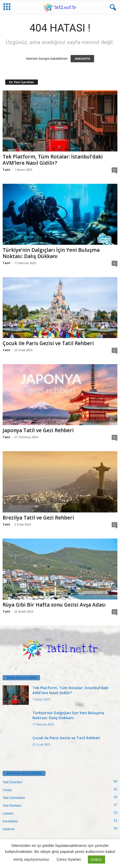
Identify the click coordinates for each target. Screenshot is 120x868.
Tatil (6, 170)
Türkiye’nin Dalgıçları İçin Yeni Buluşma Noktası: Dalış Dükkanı (51, 253)
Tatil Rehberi (12, 806)
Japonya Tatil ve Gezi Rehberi (38, 430)
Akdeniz (9, 829)
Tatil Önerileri (13, 782)
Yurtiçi (7, 790)
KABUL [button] (97, 860)
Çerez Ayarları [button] (69, 859)
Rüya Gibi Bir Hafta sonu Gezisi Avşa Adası (54, 605)
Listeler (8, 813)
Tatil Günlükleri (14, 798)
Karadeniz (10, 821)
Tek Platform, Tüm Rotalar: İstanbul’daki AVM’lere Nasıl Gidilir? (53, 160)
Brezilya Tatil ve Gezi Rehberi (38, 518)
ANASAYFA (82, 59)
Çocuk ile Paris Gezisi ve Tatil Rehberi (48, 343)
